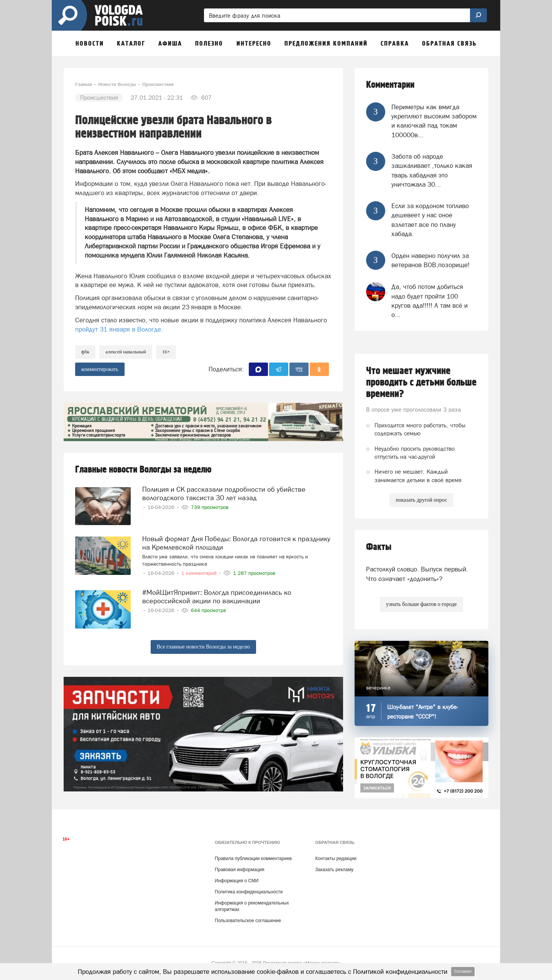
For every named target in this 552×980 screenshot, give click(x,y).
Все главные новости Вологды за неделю (203, 647)
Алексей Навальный (126, 352)
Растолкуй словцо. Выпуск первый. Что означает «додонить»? (417, 574)
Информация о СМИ (237, 881)
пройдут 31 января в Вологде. (119, 329)
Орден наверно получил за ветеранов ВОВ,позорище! (430, 260)
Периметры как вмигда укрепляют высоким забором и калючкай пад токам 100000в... (434, 121)
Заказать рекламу (334, 870)
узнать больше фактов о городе (421, 604)
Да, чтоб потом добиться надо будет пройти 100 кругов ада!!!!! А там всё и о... (430, 301)
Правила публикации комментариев (253, 859)
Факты (379, 547)
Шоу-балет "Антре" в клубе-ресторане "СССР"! (422, 712)
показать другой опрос (421, 500)
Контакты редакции (336, 859)
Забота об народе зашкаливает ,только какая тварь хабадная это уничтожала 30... (432, 170)
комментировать (100, 369)
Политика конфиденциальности (249, 892)
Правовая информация (239, 870)
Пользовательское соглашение (248, 921)
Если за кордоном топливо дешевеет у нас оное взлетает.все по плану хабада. (430, 220)
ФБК (85, 352)
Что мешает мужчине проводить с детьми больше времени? (421, 382)
